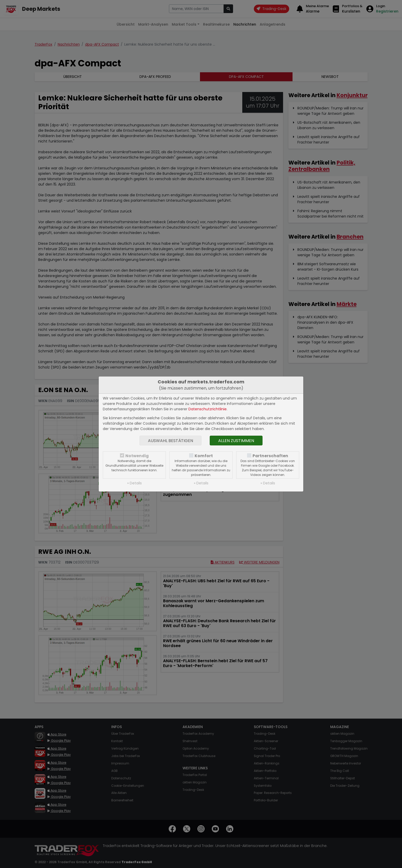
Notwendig (137, 456)
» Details (134, 483)
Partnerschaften (270, 456)
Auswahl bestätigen (170, 441)
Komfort (204, 456)
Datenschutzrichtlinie (208, 409)
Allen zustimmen (236, 441)
